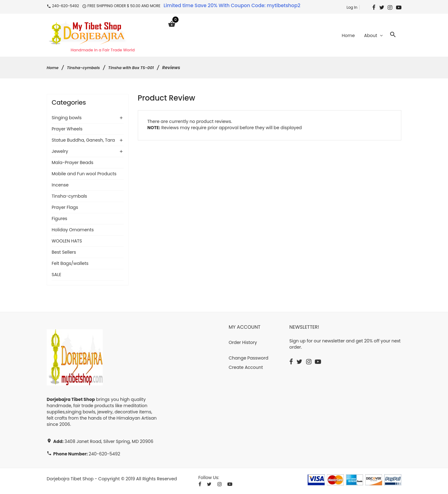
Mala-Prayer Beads (72, 163)
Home (53, 68)
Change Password (248, 359)
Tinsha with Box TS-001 (139, 68)
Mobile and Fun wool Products (84, 174)
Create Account (246, 368)
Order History (243, 343)
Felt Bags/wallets (70, 264)
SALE (56, 275)
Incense (60, 186)
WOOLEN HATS (67, 242)
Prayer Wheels (67, 129)
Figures (59, 219)
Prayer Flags (65, 208)
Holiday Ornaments (73, 230)
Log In (352, 7)
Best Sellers (64, 253)
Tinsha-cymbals (86, 68)
